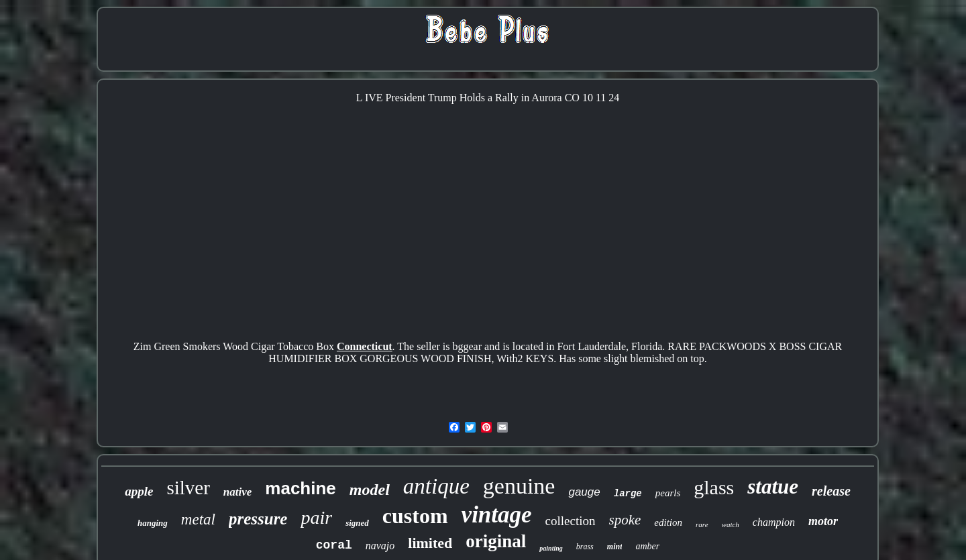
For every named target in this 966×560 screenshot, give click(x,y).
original (496, 541)
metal (198, 519)
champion (774, 522)
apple (139, 491)
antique (436, 486)
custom (415, 516)
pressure (258, 519)
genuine (519, 486)
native (238, 492)
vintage (497, 515)
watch (731, 524)
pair (316, 517)
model (370, 490)
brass (585, 547)
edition (668, 522)
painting (551, 548)
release (831, 491)
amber (647, 546)
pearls (668, 493)
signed (357, 523)
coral (334, 545)
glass (714, 487)
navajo (380, 546)
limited (430, 543)
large (628, 494)
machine (301, 488)
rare (702, 524)
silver (188, 488)
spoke (625, 520)
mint (615, 547)
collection (571, 521)
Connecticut (365, 346)
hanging (153, 523)
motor (823, 521)
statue (773, 487)
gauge (584, 492)
